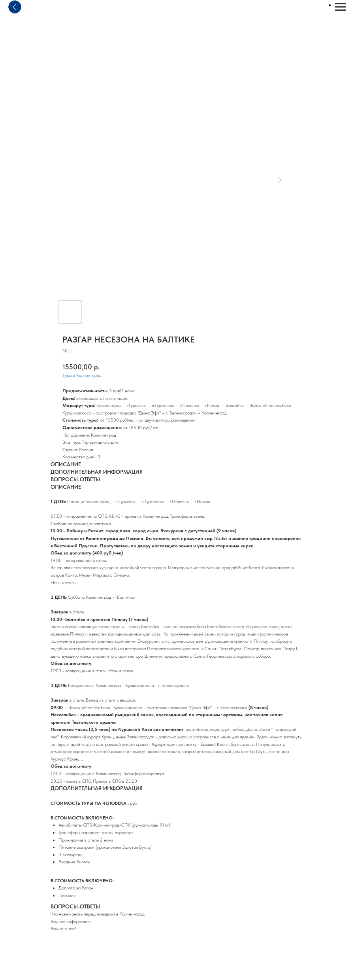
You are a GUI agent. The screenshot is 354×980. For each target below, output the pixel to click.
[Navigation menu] (341, 7)
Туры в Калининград (82, 375)
